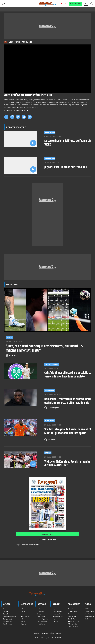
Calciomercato (50, 390)
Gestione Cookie (73, 621)
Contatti (71, 609)
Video (11, 42)
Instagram (45, 633)
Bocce (23, 621)
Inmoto (40, 614)
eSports (23, 624)
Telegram (58, 633)
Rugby (23, 611)
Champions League (10, 616)
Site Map (88, 614)
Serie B (6, 614)
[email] (24, 117)
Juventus (9, 337)
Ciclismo (23, 614)
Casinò (87, 619)
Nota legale (72, 616)
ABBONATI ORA (75, 4)
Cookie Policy (72, 619)
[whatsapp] (12, 117)
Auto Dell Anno (27, 42)
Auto (39, 609)
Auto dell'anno (50, 132)
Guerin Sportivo (43, 619)
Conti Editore (42, 624)
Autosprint (41, 611)
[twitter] (18, 117)
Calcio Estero (8, 621)
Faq (69, 614)
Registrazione (89, 611)
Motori (17, 42)
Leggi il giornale (48, 540)
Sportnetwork (42, 621)
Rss (54, 609)
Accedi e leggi (35, 545)
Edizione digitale (58, 616)
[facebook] (6, 117)
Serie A (6, 611)
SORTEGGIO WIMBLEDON (52, 364)
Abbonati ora (47, 534)
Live (65, 4)
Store (54, 619)
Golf (22, 619)
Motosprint (41, 616)
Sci (22, 609)
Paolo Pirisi (13, 356)
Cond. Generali (73, 626)
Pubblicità (88, 609)
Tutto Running (25, 616)
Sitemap (55, 621)
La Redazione (72, 611)
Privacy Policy (73, 624)
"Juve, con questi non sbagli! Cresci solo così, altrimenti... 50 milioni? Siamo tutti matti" (45, 348)
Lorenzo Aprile (53, 408)
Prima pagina (57, 614)
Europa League (8, 619)
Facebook (37, 633)
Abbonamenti (57, 611)
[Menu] (4, 4)
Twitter (52, 633)
